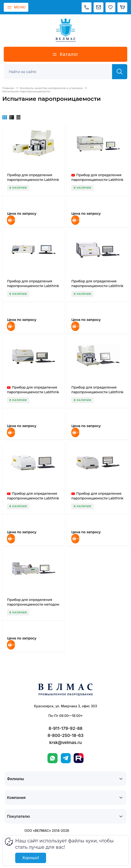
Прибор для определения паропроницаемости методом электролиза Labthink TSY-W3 (33, 604)
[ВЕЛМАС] (66, 30)
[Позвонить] (87, 7)
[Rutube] (79, 758)
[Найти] (120, 72)
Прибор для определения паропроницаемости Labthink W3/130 (97, 392)
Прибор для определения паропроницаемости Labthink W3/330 (97, 498)
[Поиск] (60, 72)
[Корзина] (122, 7)
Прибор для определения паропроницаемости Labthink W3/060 (33, 392)
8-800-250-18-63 (65, 735)
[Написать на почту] (98, 7)
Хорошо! (31, 858)
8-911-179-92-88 (66, 728)
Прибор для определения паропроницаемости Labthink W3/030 (33, 286)
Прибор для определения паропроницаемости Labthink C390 (33, 180)
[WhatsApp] (53, 758)
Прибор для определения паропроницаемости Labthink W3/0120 (97, 180)
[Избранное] (110, 7)
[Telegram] (66, 758)
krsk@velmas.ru (66, 742)
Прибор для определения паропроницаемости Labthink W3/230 (33, 498)
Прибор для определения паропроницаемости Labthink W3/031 (97, 286)
